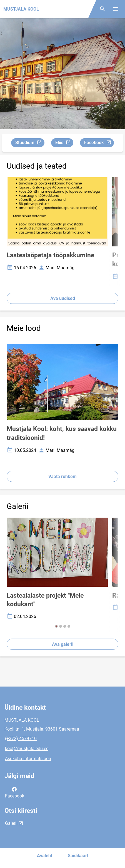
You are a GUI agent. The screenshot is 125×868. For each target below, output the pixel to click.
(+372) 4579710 (21, 739)
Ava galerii (63, 644)
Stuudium (30, 143)
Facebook (99, 143)
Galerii (11, 823)
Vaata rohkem (62, 477)
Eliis (64, 143)
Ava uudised (63, 298)
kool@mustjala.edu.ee (27, 749)
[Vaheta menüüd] (116, 9)
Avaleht (45, 856)
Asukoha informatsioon (28, 759)
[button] (56, 626)
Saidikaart (78, 856)
